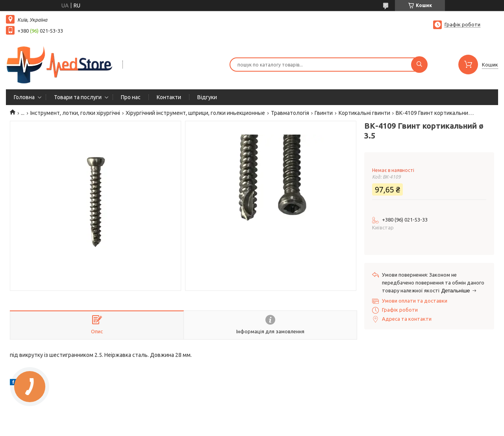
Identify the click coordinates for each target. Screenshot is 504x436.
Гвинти (324, 113)
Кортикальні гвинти (364, 113)
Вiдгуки (207, 97)
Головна (24, 97)
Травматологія (290, 113)
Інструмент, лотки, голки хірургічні (75, 113)
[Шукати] (419, 65)
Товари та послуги (78, 97)
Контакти (169, 97)
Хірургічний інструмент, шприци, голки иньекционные (195, 113)
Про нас (131, 97)
